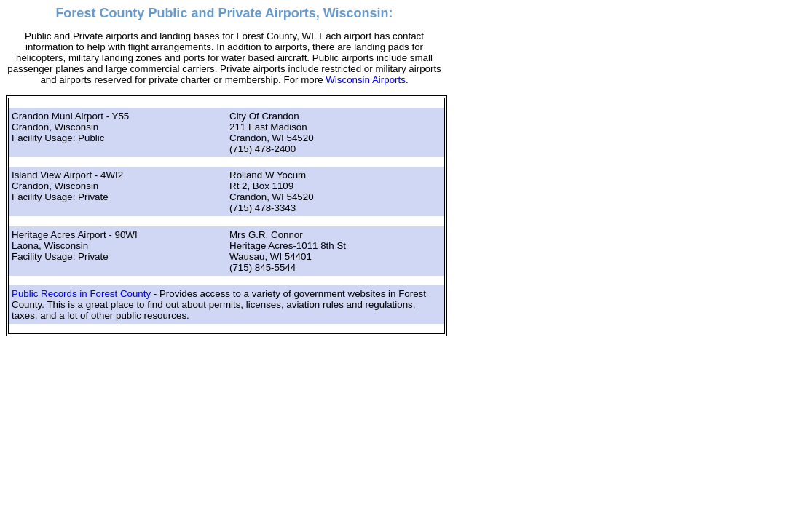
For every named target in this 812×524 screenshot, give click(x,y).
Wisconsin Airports (366, 80)
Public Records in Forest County (81, 294)
